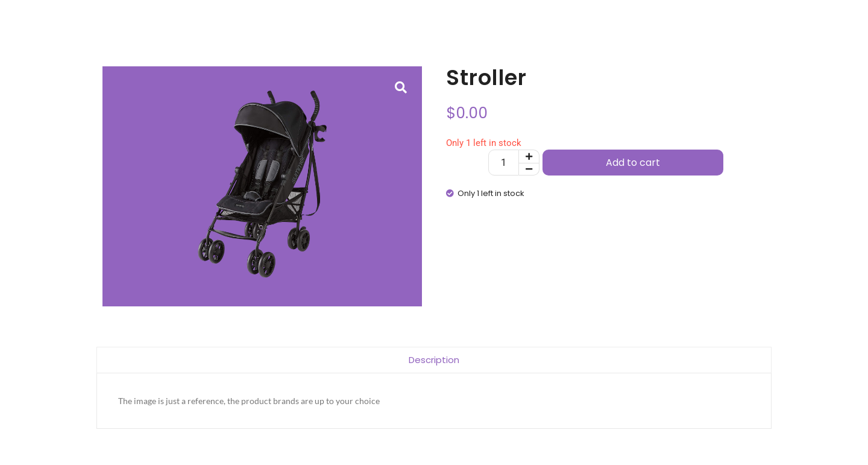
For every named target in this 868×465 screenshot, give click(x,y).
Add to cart (633, 163)
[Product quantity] (504, 163)
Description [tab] (434, 360)
